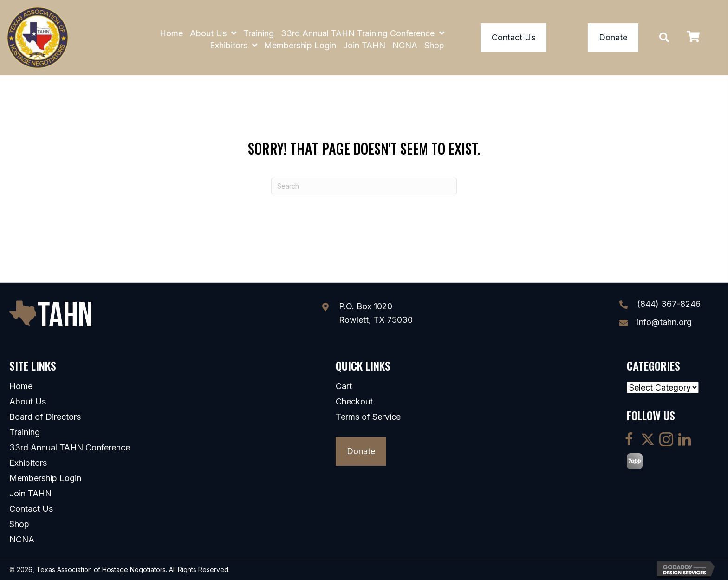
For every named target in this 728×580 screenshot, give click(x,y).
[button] (664, 37)
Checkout (354, 402)
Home (21, 386)
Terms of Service (368, 417)
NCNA (22, 540)
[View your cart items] (693, 38)
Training (25, 432)
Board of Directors (45, 417)
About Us (28, 402)
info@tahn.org (664, 322)
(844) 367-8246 (669, 304)
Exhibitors (28, 463)
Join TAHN (30, 494)
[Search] (364, 186)
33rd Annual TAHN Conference (70, 448)
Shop (19, 524)
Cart (344, 386)
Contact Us (31, 509)
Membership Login (45, 478)
